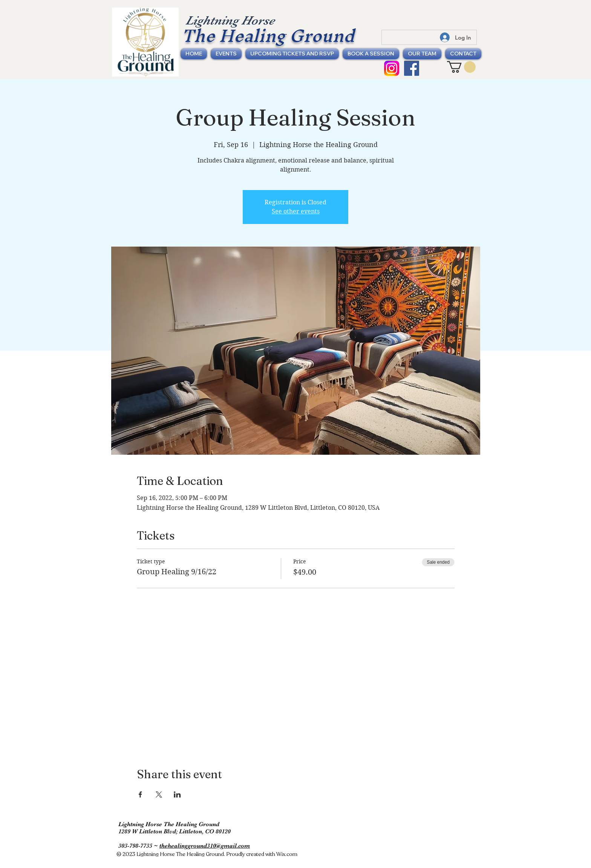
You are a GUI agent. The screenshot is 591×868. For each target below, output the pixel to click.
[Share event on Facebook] (140, 794)
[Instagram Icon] (392, 68)
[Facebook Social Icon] (412, 68)
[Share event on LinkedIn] (177, 794)
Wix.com (287, 854)
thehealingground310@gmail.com (205, 846)
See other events (296, 211)
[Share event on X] (159, 794)
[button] (461, 67)
